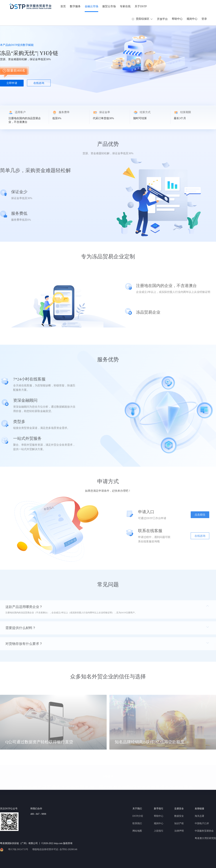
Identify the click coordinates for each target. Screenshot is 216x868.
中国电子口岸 (202, 823)
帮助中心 (177, 19)
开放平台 (162, 19)
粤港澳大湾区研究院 (205, 838)
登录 (204, 19)
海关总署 (199, 816)
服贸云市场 (109, 6)
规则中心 (192, 19)
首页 (63, 6)
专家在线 (125, 6)
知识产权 (179, 823)
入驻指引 (159, 831)
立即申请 (12, 83)
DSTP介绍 (138, 816)
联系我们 (137, 823)
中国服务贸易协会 (204, 831)
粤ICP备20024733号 (18, 849)
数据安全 (179, 816)
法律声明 (179, 831)
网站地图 (137, 831)
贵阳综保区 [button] (142, 19)
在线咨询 (39, 83)
